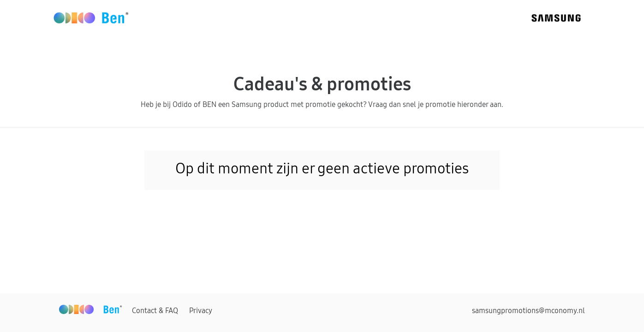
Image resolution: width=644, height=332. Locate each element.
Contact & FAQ (155, 310)
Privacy (201, 310)
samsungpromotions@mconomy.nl (528, 310)
